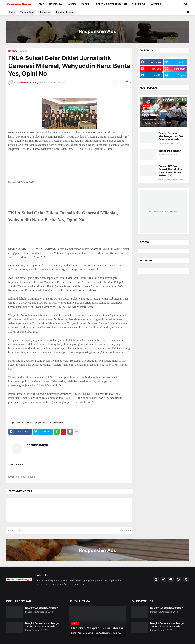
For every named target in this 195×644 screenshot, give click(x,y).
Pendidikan (56, 4)
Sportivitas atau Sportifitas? (42, 608)
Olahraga (138, 4)
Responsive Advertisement (163, 211)
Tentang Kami (27, 12)
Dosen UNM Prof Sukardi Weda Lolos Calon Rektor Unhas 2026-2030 (170, 171)
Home (40, 4)
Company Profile (64, 12)
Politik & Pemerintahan (111, 4)
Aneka (72, 4)
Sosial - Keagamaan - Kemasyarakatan (45, 423)
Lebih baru (16, 530)
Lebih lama (123, 530)
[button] (186, 4)
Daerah (86, 4)
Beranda (13, 51)
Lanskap (155, 4)
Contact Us (45, 12)
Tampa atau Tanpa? (170, 151)
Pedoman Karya (36, 445)
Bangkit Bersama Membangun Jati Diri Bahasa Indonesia (171, 136)
